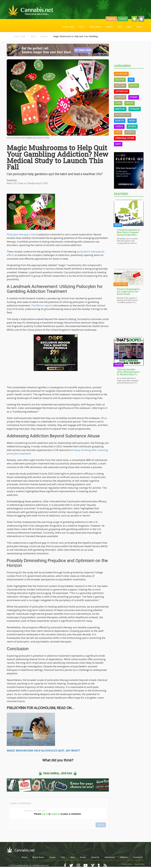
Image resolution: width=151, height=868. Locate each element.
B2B (131, 80)
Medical (44, 36)
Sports (132, 127)
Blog (33, 36)
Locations (121, 74)
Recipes (120, 80)
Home (24, 857)
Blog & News (95, 27)
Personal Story (125, 138)
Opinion (120, 97)
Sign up (111, 19)
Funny (134, 97)
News (132, 121)
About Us (95, 857)
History (120, 86)
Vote (118, 132)
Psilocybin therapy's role (21, 234)
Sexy (118, 144)
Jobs (120, 27)
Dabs (118, 103)
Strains (109, 27)
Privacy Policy (139, 864)
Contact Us (138, 857)
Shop (129, 27)
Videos (119, 127)
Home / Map (68, 27)
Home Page (20, 36)
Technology (123, 115)
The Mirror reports (42, 305)
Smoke (130, 103)
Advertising (110, 857)
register (56, 814)
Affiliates (124, 857)
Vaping (134, 86)
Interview (122, 91)
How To (120, 121)
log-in (45, 814)
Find (82, 27)
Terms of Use (127, 864)
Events (139, 27)
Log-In (123, 19)
